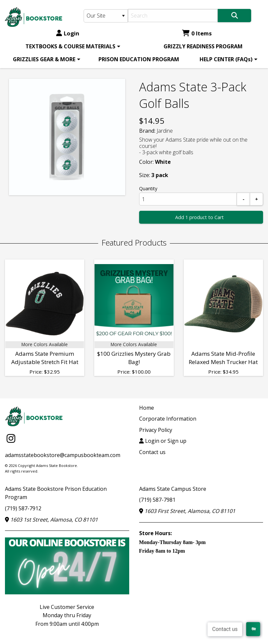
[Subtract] (244, 199)
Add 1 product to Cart (199, 217)
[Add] (256, 199)
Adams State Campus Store (173, 489)
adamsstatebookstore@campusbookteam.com (63, 455)
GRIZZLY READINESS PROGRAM (203, 46)
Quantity (148, 188)
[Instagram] (11, 438)
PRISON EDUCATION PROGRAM (139, 59)
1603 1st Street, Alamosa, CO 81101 (51, 520)
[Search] (173, 16)
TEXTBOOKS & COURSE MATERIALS (70, 46)
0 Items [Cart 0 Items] (197, 33)
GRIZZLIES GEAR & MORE (44, 59)
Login (68, 33)
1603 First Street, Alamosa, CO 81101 (187, 511)
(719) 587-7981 (157, 500)
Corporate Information (168, 419)
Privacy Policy (156, 430)
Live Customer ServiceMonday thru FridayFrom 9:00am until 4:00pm (67, 615)
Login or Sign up (163, 441)
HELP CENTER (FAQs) (226, 59)
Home (147, 408)
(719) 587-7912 (23, 508)
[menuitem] (72, 46)
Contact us (152, 452)
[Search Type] (106, 16)
